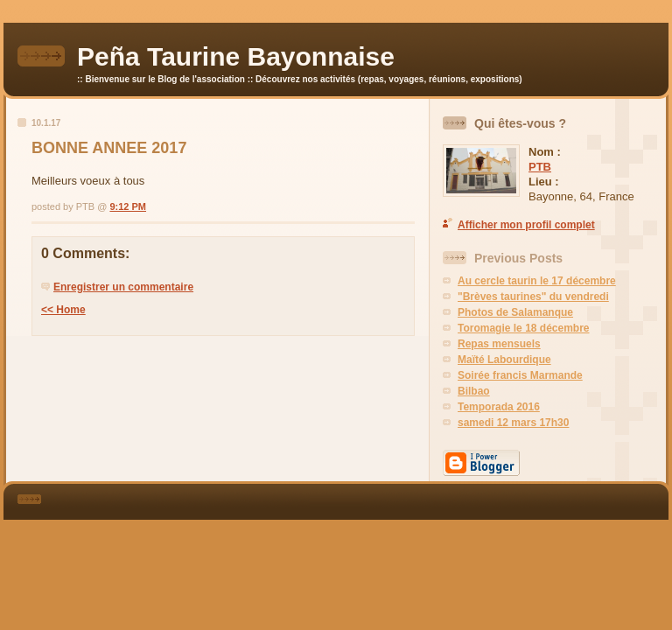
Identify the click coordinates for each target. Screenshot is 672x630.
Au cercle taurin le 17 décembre (537, 281)
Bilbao (474, 391)
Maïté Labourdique (504, 360)
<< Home (63, 310)
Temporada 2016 (499, 407)
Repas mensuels (499, 344)
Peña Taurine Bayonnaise (236, 56)
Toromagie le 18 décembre (524, 328)
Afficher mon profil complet (526, 225)
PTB (540, 167)
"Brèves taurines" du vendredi (533, 297)
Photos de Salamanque (515, 312)
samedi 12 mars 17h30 (513, 423)
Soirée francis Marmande (520, 375)
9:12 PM (128, 206)
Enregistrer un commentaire (123, 287)
